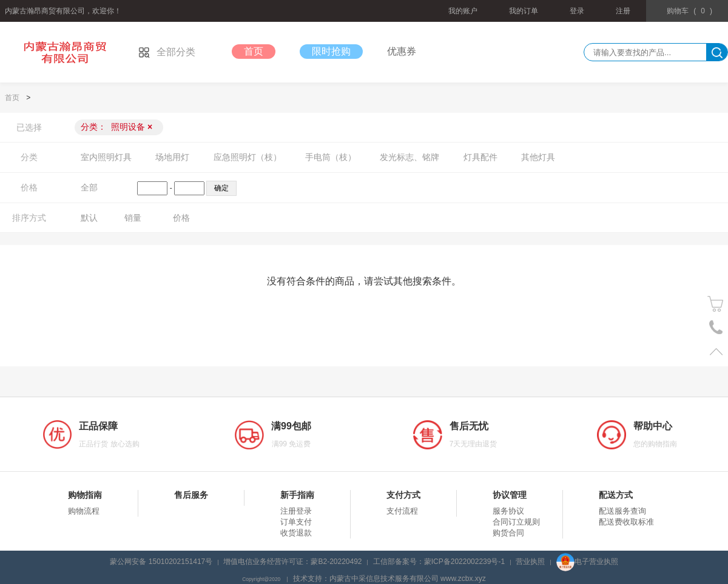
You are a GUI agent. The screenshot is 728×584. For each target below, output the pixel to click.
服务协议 (508, 511)
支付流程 (402, 511)
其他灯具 (538, 157)
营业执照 (530, 562)
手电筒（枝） (331, 157)
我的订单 (524, 11)
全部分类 (167, 52)
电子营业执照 (587, 562)
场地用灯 (172, 157)
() (689, 11)
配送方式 (616, 495)
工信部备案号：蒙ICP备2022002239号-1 (439, 562)
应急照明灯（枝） (248, 157)
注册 (623, 11)
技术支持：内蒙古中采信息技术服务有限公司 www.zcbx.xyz (389, 579)
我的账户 (463, 11)
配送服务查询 (622, 511)
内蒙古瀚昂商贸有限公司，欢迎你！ (63, 11)
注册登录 (296, 511)
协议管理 (510, 495)
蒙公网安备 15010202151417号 (161, 562)
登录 (577, 11)
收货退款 (296, 533)
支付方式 (403, 495)
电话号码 (716, 328)
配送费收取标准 (626, 522)
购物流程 (84, 511)
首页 (254, 51)
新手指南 (297, 495)
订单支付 (296, 522)
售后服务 (191, 495)
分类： (116, 127)
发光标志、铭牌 (409, 157)
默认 (89, 218)
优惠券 (402, 51)
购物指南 (85, 495)
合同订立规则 (516, 522)
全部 (89, 187)
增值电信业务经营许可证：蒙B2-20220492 (292, 562)
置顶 (716, 351)
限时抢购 (331, 51)
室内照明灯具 (106, 157)
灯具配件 (480, 157)
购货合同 (508, 533)
